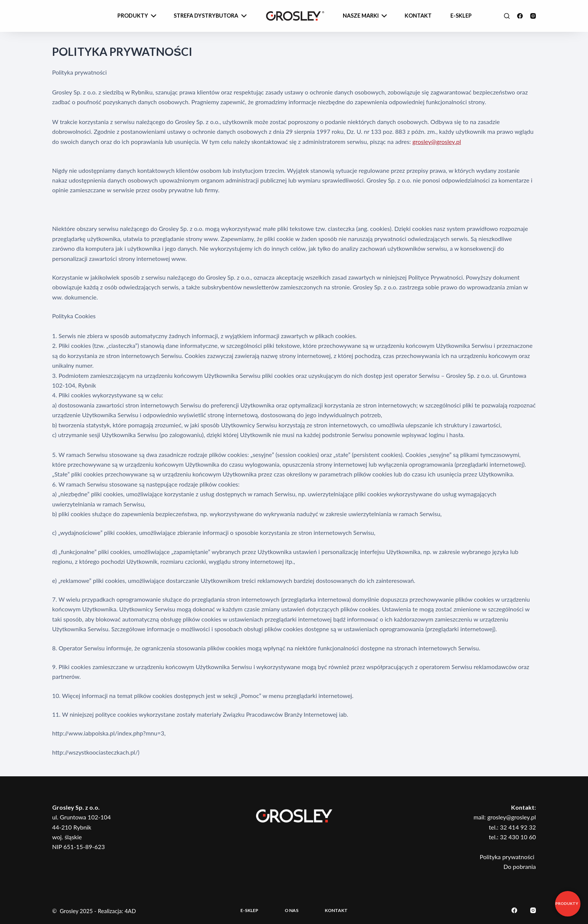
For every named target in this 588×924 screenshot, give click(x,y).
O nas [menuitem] (292, 910)
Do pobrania (520, 866)
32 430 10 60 (518, 837)
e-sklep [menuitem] (461, 16)
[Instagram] (533, 16)
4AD (130, 911)
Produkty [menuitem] (138, 16)
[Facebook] (520, 16)
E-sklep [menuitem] (249, 910)
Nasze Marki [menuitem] (366, 16)
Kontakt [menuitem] (418, 16)
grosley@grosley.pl (437, 142)
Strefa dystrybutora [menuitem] (211, 16)
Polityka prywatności (508, 857)
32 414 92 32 (518, 827)
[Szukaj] (507, 16)
